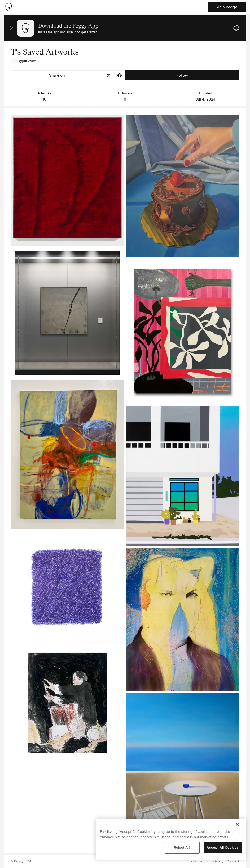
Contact (233, 862)
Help (192, 862)
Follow (182, 75)
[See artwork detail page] (67, 180)
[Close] (237, 824)
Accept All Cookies (223, 847)
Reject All (182, 847)
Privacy (217, 862)
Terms (203, 862)
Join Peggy (227, 7)
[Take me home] (8, 7)
